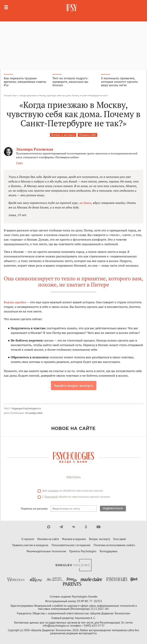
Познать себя (87, 135)
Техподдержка (108, 551)
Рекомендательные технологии (46, 551)
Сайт (20, 163)
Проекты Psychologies (83, 551)
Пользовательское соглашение (71, 545)
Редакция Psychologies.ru (26, 409)
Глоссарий (119, 539)
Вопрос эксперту (100, 539)
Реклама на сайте (48, 539)
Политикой (51, 497)
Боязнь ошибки (15, 302)
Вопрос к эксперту (63, 135)
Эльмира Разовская (35, 149)
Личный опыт (10, 95)
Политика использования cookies (114, 545)
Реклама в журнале (74, 539)
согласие (53, 491)
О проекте (28, 539)
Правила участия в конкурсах (30, 545)
